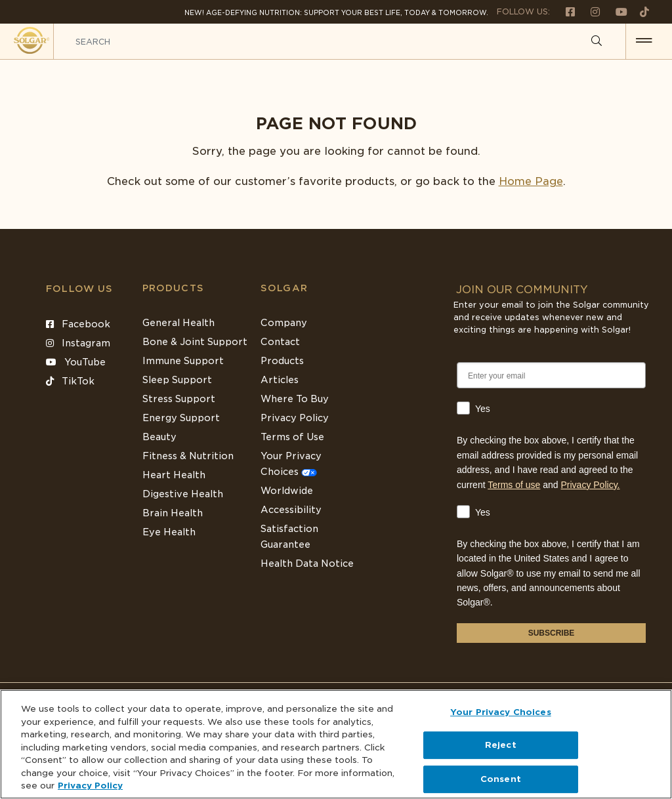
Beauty (159, 437)
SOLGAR (284, 288)
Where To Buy (295, 399)
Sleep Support (177, 380)
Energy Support (181, 418)
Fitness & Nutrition (188, 456)
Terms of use (514, 485)
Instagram (78, 343)
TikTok (70, 381)
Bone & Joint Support (195, 342)
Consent (501, 779)
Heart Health (174, 475)
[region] (336, 744)
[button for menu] (644, 41)
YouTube (76, 362)
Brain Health (173, 513)
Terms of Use (292, 437)
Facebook (78, 324)
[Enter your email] (551, 375)
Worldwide (287, 491)
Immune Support (183, 361)
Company (284, 323)
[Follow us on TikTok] (640, 11)
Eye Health (169, 532)
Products (173, 288)
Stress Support (179, 399)
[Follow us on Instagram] (590, 11)
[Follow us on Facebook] (565, 11)
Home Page (531, 181)
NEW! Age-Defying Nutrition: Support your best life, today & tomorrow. (336, 12)
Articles (280, 380)
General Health (178, 323)
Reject (501, 745)
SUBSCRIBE (552, 633)
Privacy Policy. (591, 485)
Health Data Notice (307, 563)
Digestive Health (183, 494)
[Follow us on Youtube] (616, 11)
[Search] (597, 41)
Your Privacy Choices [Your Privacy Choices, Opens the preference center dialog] (501, 712)
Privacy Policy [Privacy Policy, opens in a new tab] (90, 786)
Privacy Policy (295, 418)
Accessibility (291, 510)
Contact (280, 342)
